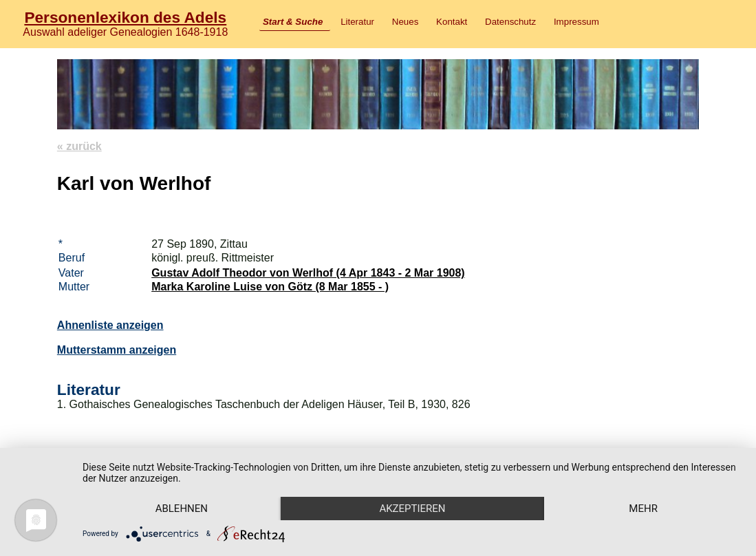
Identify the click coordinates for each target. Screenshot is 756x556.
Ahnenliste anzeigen (110, 325)
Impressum (576, 22)
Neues (406, 22)
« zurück (79, 146)
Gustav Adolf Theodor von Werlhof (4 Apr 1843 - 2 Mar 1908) (308, 273)
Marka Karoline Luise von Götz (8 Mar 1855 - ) (270, 287)
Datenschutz (510, 22)
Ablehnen (182, 509)
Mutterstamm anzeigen (117, 350)
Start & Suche (293, 22)
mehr (643, 509)
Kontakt (452, 22)
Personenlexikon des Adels (125, 17)
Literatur (357, 22)
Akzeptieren (412, 509)
